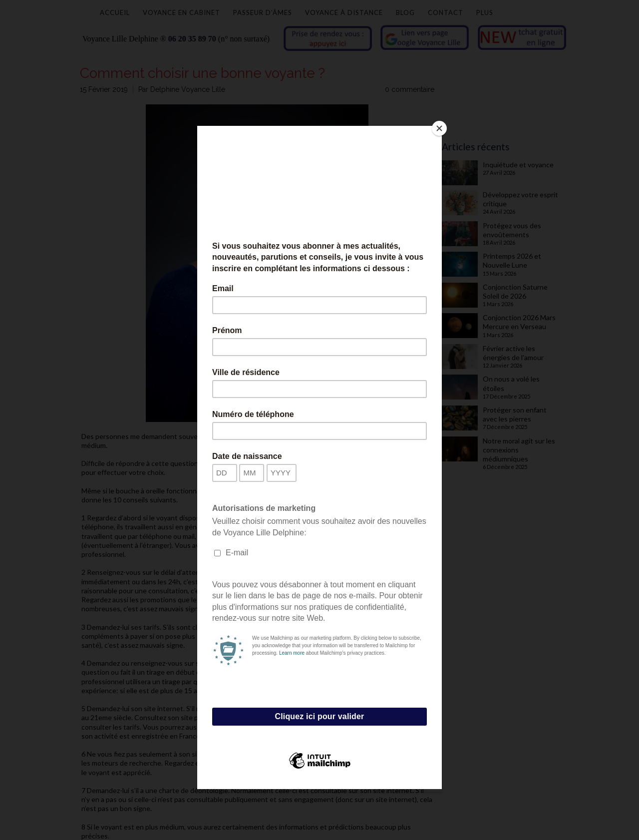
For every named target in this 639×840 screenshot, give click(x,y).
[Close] (439, 128)
